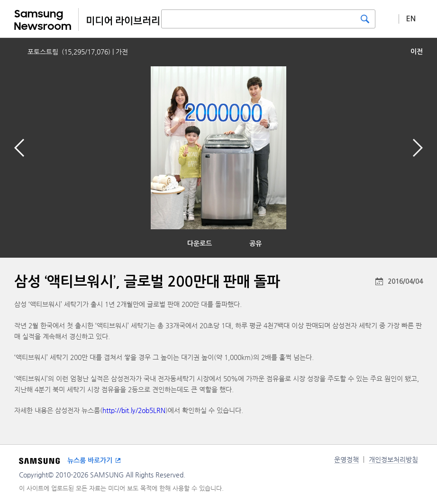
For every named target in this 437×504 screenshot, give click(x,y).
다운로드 (200, 243)
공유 (255, 243)
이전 (417, 52)
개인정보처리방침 (393, 459)
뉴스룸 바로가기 (90, 460)
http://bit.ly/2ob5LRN (134, 410)
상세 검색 (387, 18)
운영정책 (346, 459)
